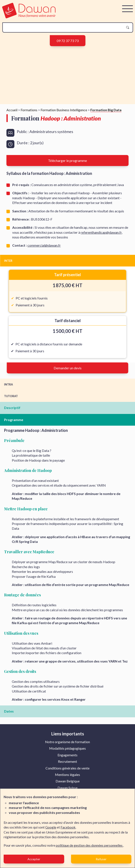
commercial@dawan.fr (44, 245)
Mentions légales (67, 775)
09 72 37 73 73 (68, 41)
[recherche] (64, 27)
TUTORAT (11, 396)
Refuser (101, 859)
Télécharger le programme (67, 161)
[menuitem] (67, 742)
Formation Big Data (106, 110)
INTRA (8, 384)
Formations (29, 110)
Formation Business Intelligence (64, 110)
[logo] (29, 17)
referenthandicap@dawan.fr (101, 232)
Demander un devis (68, 368)
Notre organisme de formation (67, 742)
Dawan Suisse (67, 788)
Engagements (67, 755)
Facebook (68, 827)
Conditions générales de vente (67, 768)
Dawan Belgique (68, 781)
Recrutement (67, 761)
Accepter (34, 859)
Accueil (12, 110)
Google (51, 827)
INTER (8, 261)
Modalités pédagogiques (67, 748)
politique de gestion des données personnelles (89, 845)
